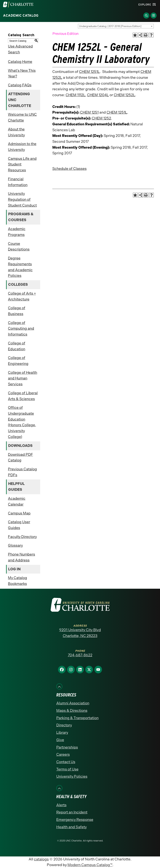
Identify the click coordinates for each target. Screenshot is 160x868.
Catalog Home (20, 62)
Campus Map (19, 513)
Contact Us (66, 762)
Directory (64, 725)
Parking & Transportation (77, 718)
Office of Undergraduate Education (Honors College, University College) (22, 422)
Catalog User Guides (19, 525)
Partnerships (67, 747)
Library (62, 733)
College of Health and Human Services (23, 378)
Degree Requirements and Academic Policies (20, 267)
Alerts (61, 805)
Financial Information (18, 182)
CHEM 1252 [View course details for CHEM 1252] (101, 118)
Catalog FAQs (20, 85)
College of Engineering (18, 361)
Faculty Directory (22, 537)
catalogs (41, 859)
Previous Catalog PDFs (22, 472)
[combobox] (116, 26)
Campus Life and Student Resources (22, 164)
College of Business (17, 311)
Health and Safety (71, 827)
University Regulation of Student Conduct (22, 199)
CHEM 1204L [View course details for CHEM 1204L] (98, 95)
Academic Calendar (17, 501)
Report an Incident (72, 812)
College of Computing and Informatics (21, 329)
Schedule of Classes (69, 169)
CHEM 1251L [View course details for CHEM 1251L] (89, 72)
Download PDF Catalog (20, 457)
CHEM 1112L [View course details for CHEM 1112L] (75, 95)
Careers (63, 754)
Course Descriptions (19, 247)
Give (60, 740)
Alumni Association (73, 703)
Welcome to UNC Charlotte (22, 117)
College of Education (17, 346)
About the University (16, 132)
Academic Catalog (21, 16)
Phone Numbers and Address (22, 557)
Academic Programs (17, 232)
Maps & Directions (72, 711)
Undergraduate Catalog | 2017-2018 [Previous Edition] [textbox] (110, 26)
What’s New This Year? (22, 73)
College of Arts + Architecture (22, 296)
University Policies (72, 776)
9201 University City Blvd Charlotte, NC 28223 (80, 633)
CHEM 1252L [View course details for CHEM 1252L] (124, 95)
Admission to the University (22, 147)
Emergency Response (75, 820)
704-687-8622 (80, 655)
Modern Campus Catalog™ (90, 865)
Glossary (15, 545)
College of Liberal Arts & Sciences (23, 396)
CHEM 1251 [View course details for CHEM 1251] (89, 112)
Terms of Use (67, 769)
